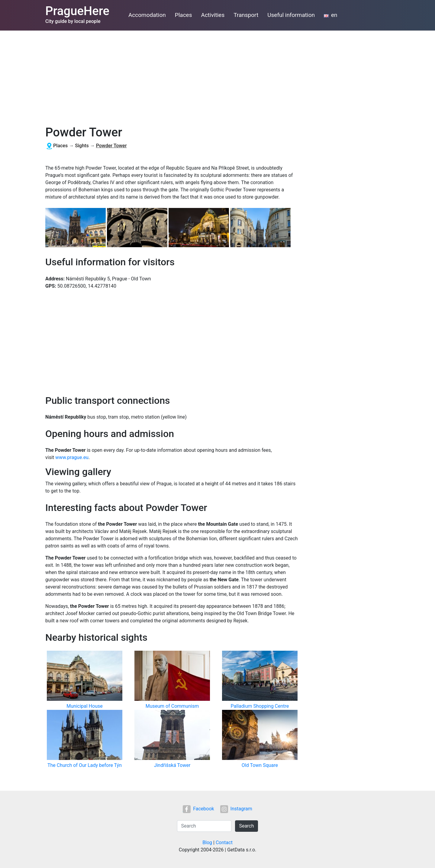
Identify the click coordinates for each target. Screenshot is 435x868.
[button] (76, 228)
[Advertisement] (217, 76)
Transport (246, 15)
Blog (207, 842)
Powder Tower (111, 146)
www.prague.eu (72, 457)
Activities (213, 15)
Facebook (198, 809)
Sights (82, 146)
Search (246, 826)
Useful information (291, 15)
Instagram (236, 809)
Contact (224, 842)
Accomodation (147, 15)
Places (184, 15)
